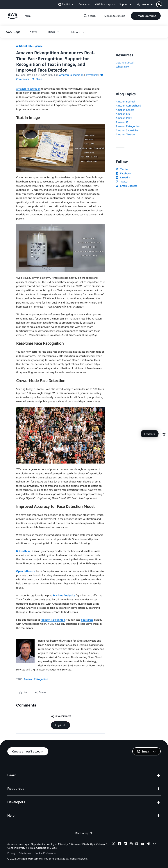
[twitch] (137, 844)
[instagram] (131, 844)
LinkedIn (123, 177)
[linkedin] (125, 844)
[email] (155, 844)
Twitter (122, 169)
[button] (162, 4)
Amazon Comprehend (128, 105)
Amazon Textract (125, 134)
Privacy (11, 853)
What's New (123, 66)
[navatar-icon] (159, 4)
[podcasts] (149, 844)
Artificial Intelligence (29, 46)
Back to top (84, 833)
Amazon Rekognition (28, 89)
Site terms (25, 853)
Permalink (92, 75)
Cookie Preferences (45, 853)
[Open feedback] (164, 434)
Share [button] (37, 79)
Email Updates (126, 186)
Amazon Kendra (125, 110)
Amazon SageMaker (127, 130)
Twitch (122, 181)
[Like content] (23, 692)
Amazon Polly (124, 118)
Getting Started (125, 62)
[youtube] (143, 844)
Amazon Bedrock (126, 101)
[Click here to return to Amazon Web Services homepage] (12, 18)
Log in (60, 725)
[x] (113, 844)
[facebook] (119, 844)
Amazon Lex (123, 114)
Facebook (123, 173)
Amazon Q (122, 122)
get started (87, 620)
